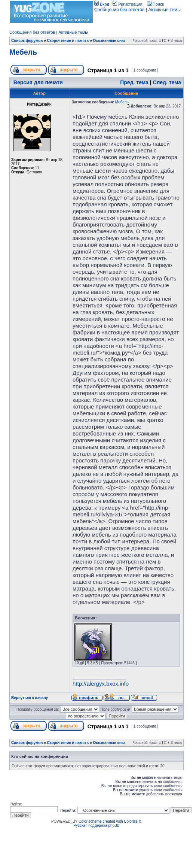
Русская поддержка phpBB (96, 825)
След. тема (167, 82)
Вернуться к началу (30, 698)
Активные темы (164, 10)
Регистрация (127, 4)
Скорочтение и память (68, 41)
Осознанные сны (109, 41)
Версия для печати (38, 82)
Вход (102, 4)
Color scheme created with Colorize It (110, 821)
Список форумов (27, 41)
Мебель (23, 52)
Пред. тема (134, 82)
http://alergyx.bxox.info (101, 684)
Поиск (156, 4)
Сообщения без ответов (119, 10)
